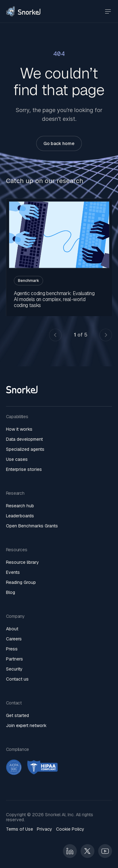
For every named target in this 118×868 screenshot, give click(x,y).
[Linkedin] (70, 851)
